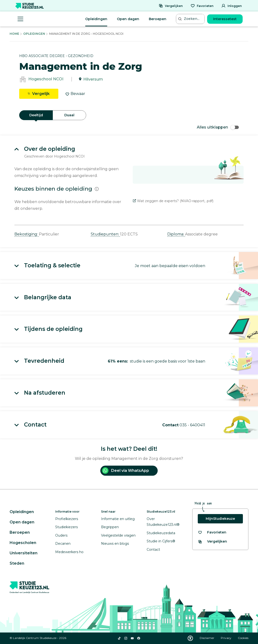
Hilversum (93, 79)
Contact (153, 550)
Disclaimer (207, 638)
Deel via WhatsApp (126, 471)
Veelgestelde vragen (118, 535)
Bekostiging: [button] (27, 234)
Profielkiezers (67, 519)
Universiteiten (24, 553)
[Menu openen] (20, 19)
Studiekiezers (66, 527)
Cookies (243, 638)
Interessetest (225, 19)
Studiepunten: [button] (105, 234)
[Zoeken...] (191, 19)
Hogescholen (23, 543)
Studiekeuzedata (161, 533)
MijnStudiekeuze (220, 519)
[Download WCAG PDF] (190, 638)
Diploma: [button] (176, 234)
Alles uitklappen (218, 127)
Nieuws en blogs (115, 544)
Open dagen (128, 19)
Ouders (61, 535)
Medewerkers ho (69, 552)
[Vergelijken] (171, 6)
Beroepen (158, 19)
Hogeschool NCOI (46, 79)
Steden (17, 563)
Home (14, 34)
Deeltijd (36, 115)
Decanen (63, 544)
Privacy (226, 638)
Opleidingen (96, 19)
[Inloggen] (231, 6)
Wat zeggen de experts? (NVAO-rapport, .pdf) (173, 201)
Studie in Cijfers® (161, 541)
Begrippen (110, 527)
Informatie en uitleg (118, 519)
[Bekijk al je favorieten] (212, 532)
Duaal (69, 115)
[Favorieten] (202, 6)
